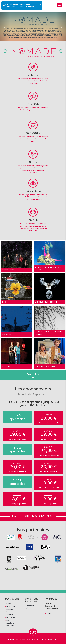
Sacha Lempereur (23, 639)
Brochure (10, 609)
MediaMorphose (52, 639)
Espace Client (11, 618)
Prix (8, 612)
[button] (5, 26)
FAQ (8, 620)
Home (8, 604)
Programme (11, 606)
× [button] (41, 4)
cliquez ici (51, 613)
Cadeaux (10, 615)
